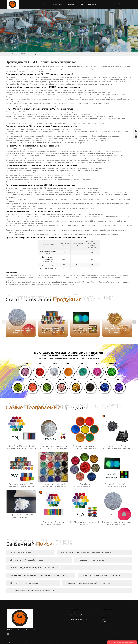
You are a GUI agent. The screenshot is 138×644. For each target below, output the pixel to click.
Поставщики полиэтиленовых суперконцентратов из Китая (37, 575)
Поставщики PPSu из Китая (91, 560)
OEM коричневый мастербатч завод (26, 560)
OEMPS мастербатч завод (21, 552)
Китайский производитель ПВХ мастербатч (102, 575)
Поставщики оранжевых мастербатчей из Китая (89, 583)
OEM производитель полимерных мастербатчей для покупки (38, 568)
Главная (9, 54)
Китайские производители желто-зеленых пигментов (86, 552)
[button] (134, 322)
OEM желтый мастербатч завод (24, 583)
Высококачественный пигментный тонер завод (32, 591)
